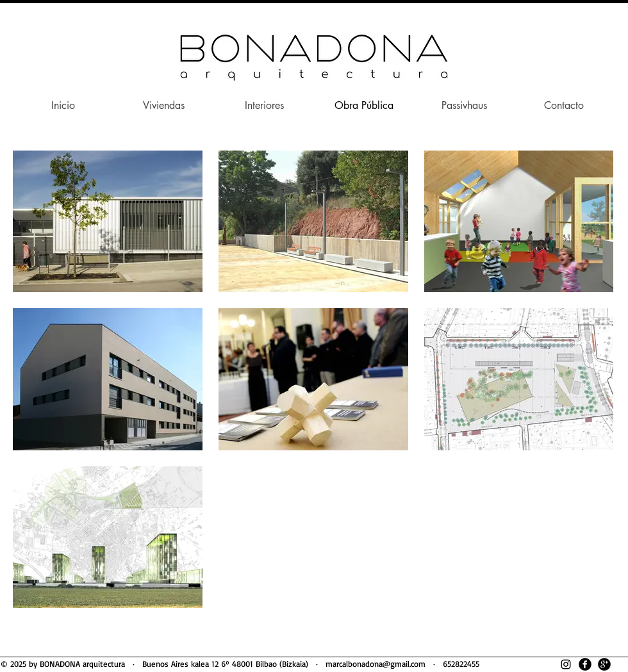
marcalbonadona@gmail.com (376, 664)
